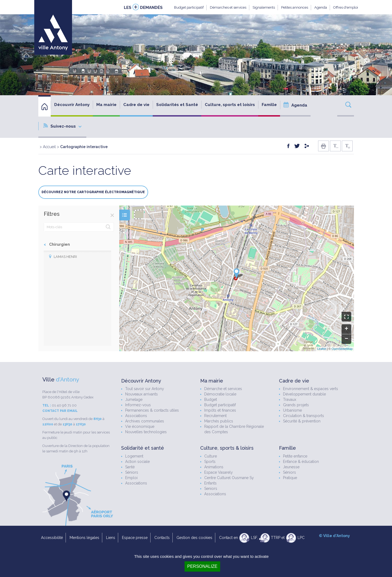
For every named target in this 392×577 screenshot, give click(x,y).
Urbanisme (292, 410)
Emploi (131, 478)
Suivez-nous (62, 126)
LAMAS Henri (65, 257)
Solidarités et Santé (177, 105)
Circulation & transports (304, 416)
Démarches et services (228, 7)
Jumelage (134, 400)
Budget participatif (189, 7)
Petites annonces (295, 7)
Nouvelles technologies (146, 432)
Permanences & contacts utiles (152, 410)
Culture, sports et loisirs (230, 105)
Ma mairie (106, 105)
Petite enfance (295, 456)
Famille (269, 105)
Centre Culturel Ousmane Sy (229, 478)
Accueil (49, 147)
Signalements (264, 7)
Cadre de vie (136, 105)
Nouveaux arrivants (142, 394)
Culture (211, 456)
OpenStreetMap (342, 349)
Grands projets (296, 405)
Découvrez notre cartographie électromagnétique (93, 192)
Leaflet (322, 349)
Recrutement (215, 416)
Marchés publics (219, 421)
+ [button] (346, 329)
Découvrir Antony (72, 105)
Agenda (321, 7)
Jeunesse (291, 467)
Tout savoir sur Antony (145, 389)
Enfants (210, 483)
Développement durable (304, 394)
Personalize (202, 566)
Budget (211, 400)
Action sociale (137, 462)
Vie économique (140, 426)
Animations (214, 467)
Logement (134, 456)
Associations (136, 416)
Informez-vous (138, 405)
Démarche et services (223, 389)
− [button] (346, 339)
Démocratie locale (220, 394)
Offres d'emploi (346, 7)
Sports (210, 462)
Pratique (290, 478)
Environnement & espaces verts (311, 389)
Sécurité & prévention (302, 421)
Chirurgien (59, 244)
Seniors (211, 489)
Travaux (290, 400)
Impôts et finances (220, 410)
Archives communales (145, 421)
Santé (130, 467)
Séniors (132, 472)
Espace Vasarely (219, 472)
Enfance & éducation (301, 462)
